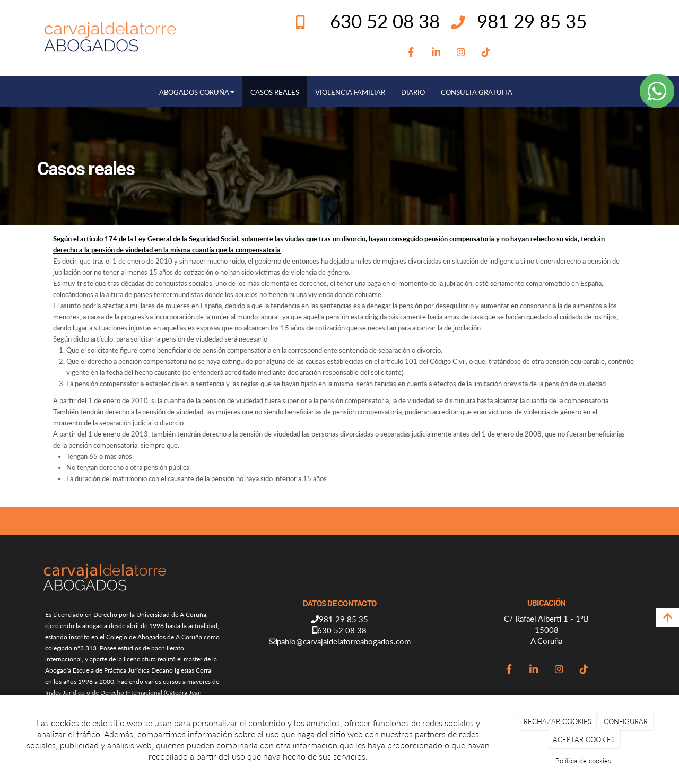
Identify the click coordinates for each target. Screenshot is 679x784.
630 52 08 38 (342, 630)
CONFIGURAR (626, 721)
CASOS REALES (275, 92)
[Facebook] (411, 53)
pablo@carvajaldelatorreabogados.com (344, 641)
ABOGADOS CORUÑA (197, 92)
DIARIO (413, 92)
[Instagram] (461, 53)
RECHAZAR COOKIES (558, 721)
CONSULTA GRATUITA (477, 92)
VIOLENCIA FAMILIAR (350, 92)
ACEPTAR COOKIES (584, 739)
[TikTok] (486, 53)
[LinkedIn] (436, 53)
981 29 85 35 (532, 21)
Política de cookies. (584, 761)
